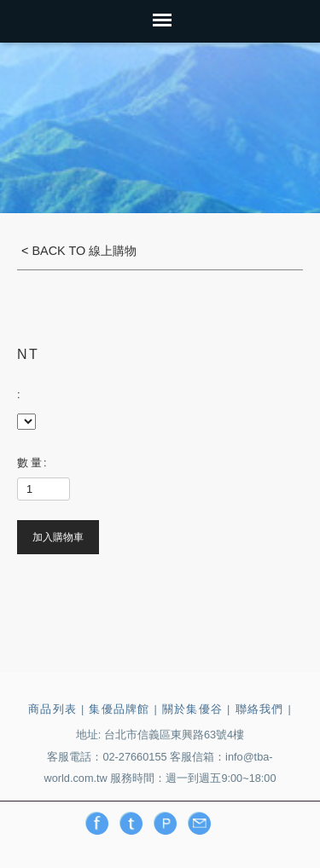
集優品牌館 (119, 709)
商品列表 (52, 709)
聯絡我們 (260, 709)
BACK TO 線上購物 (82, 251)
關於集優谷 (192, 709)
